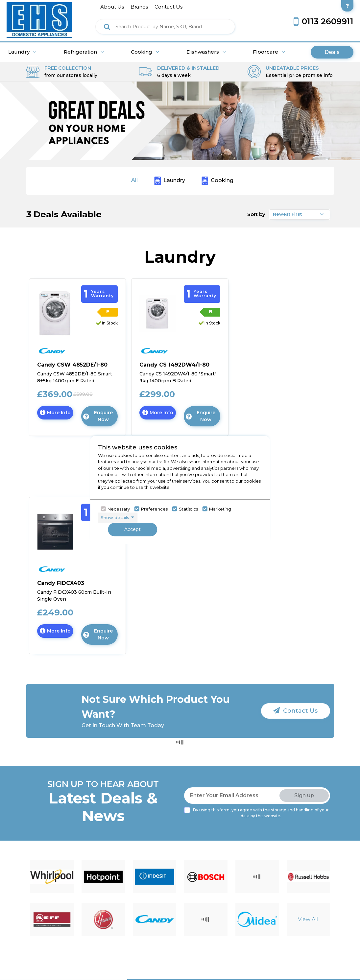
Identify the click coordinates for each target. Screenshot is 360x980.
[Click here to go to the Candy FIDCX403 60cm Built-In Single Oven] (55, 531)
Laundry (22, 52)
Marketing (220, 509)
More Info (57, 414)
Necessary (119, 509)
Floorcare (269, 52)
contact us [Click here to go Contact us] (168, 7)
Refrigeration (84, 52)
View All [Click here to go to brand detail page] (308, 919)
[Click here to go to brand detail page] (52, 877)
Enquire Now (98, 416)
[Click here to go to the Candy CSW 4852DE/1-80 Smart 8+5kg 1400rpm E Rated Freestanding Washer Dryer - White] (55, 313)
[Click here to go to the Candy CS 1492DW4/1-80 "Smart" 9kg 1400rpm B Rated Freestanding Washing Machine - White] (158, 313)
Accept (132, 529)
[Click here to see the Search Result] (107, 27)
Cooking (145, 52)
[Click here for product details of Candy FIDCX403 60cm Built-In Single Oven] (78, 591)
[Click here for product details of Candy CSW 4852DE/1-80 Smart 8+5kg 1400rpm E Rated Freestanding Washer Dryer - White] (78, 373)
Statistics (188, 509)
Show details (115, 517)
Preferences (154, 509)
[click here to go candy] (70, 349)
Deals (332, 52)
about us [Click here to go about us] (112, 7)
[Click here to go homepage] (39, 19)
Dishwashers (206, 52)
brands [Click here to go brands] (139, 7)
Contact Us (295, 711)
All (134, 180)
